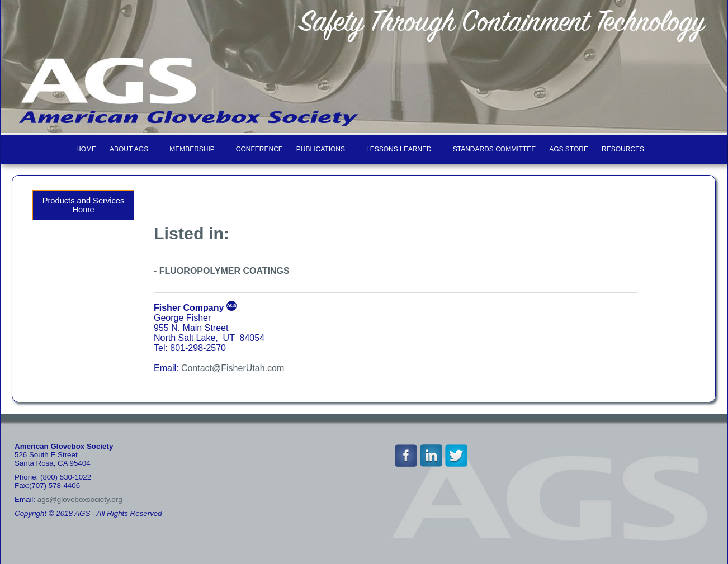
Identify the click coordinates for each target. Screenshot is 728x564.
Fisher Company (189, 308)
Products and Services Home (84, 205)
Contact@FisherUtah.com (233, 368)
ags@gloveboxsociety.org (80, 499)
